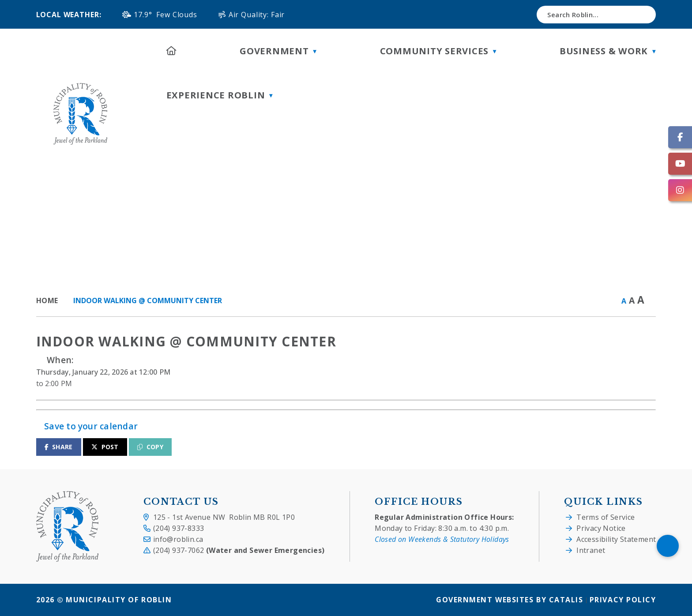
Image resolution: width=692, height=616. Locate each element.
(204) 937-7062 (239, 550)
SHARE (59, 447)
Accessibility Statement (616, 539)
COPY (150, 447)
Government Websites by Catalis (510, 600)
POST (105, 447)
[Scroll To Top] (668, 546)
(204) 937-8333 (179, 528)
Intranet (591, 550)
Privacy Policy (623, 600)
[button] (641, 15)
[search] (596, 15)
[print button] (652, 301)
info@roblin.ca (178, 539)
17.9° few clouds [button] (165, 15)
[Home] (172, 51)
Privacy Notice (601, 528)
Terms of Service (605, 517)
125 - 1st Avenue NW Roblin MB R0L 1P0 (224, 517)
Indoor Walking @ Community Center (148, 300)
